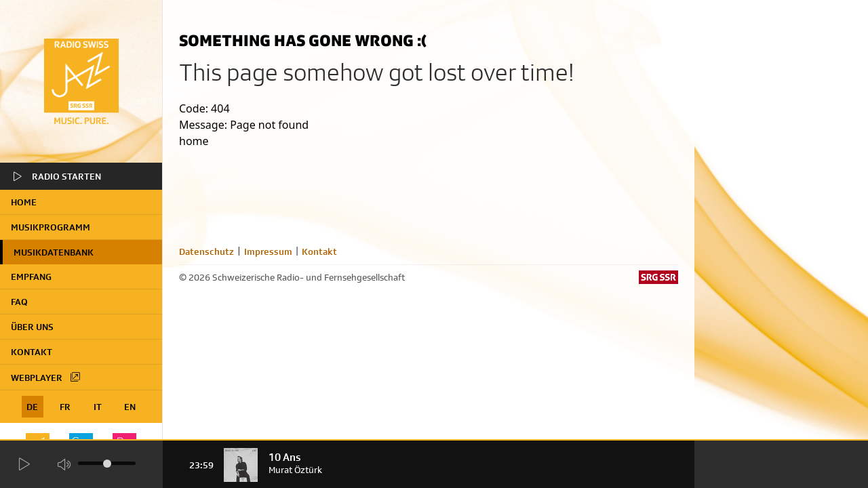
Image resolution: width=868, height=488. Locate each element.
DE (32, 407)
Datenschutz (206, 251)
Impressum (268, 251)
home (24, 202)
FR (65, 407)
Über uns (32, 327)
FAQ (19, 302)
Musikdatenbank (54, 252)
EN (130, 407)
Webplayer (46, 377)
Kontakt (32, 352)
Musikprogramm (51, 227)
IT (98, 407)
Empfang (31, 277)
